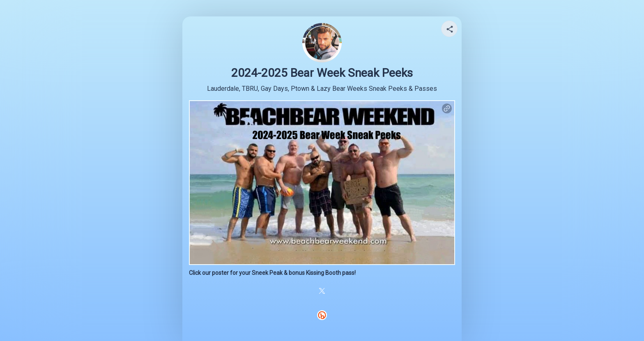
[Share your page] (449, 29)
